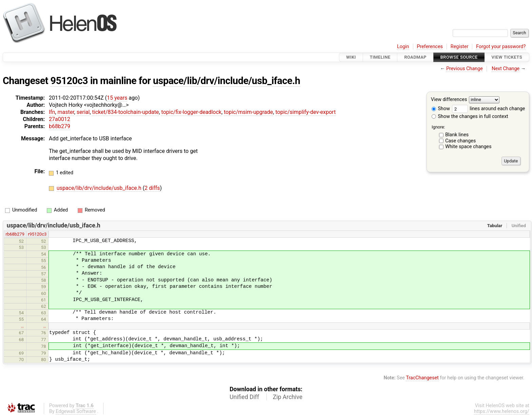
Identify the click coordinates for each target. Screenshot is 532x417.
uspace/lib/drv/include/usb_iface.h (227, 81)
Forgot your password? (501, 47)
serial (83, 112)
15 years (117, 98)
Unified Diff (244, 397)
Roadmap (415, 57)
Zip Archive (288, 397)
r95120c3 (37, 234)
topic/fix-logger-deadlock (191, 112)
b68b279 (60, 126)
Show (441, 109)
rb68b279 (15, 234)
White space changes (468, 147)
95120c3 (69, 81)
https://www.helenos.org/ (502, 411)
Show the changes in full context (470, 116)
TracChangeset (422, 378)
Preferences (430, 47)
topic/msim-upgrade (249, 112)
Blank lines (457, 135)
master (66, 112)
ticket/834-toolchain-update (126, 112)
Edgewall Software (76, 411)
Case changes (460, 141)
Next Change (506, 69)
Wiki (351, 57)
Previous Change (464, 69)
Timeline (380, 57)
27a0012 (60, 119)
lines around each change (489, 109)
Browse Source (459, 57)
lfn (52, 112)
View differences (449, 100)
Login (403, 47)
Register (460, 47)
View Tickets (507, 57)
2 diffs (152, 188)
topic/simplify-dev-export (306, 112)
